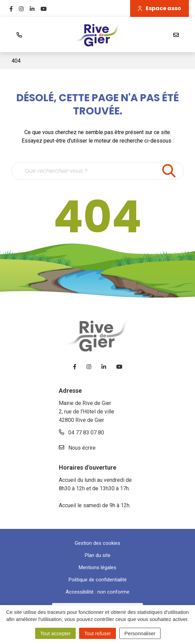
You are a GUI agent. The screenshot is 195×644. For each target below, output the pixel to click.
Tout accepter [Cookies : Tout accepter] (55, 633)
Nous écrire (77, 448)
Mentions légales (97, 567)
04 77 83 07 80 (81, 433)
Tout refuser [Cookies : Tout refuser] (97, 633)
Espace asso (160, 8)
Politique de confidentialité (98, 580)
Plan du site (98, 555)
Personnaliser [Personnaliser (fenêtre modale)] (140, 633)
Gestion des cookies (97, 543)
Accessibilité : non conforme (97, 592)
